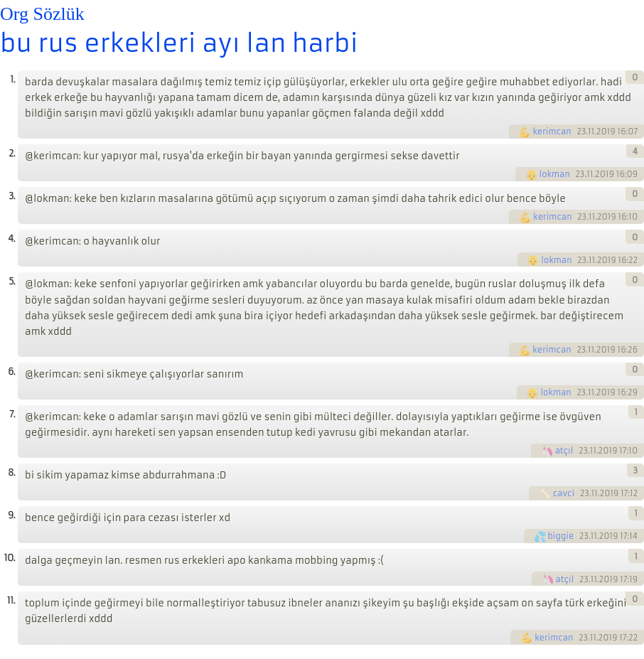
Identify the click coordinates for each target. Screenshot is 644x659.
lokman (555, 174)
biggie (561, 536)
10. (10, 558)
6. (11, 371)
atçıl (564, 451)
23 (581, 132)
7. (12, 414)
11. (11, 600)
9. (11, 515)
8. (11, 472)
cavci (564, 493)
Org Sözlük (42, 14)
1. (12, 79)
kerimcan (552, 132)
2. (12, 153)
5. (12, 281)
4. (11, 239)
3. (12, 196)
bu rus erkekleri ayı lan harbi (179, 43)
